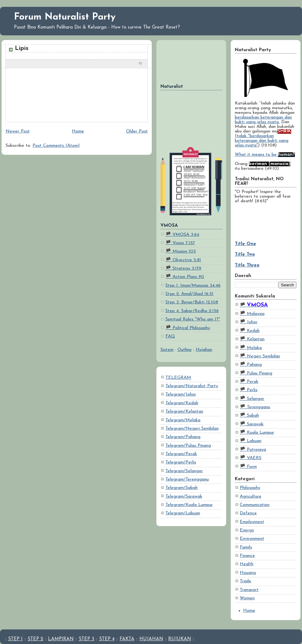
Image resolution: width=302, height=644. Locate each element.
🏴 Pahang (251, 365)
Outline (185, 350)
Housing (248, 573)
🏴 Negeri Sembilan (260, 356)
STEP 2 (35, 639)
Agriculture (251, 496)
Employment (252, 522)
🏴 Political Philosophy (188, 328)
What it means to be (265, 155)
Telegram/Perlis (181, 462)
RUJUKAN (180, 639)
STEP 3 (86, 639)
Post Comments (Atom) (56, 146)
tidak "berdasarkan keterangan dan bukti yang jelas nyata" (262, 141)
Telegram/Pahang (183, 437)
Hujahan (204, 350)
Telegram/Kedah (182, 403)
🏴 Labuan (251, 441)
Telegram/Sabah (182, 488)
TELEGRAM (178, 378)
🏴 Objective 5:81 (183, 260)
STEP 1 (15, 639)
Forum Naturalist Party (65, 17)
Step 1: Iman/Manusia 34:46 (193, 286)
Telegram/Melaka (183, 420)
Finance (247, 556)
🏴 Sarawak (252, 424)
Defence (248, 513)
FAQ (170, 336)
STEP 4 (107, 639)
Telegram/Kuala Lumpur (189, 505)
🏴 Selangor (252, 399)
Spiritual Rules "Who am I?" (193, 319)
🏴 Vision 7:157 (180, 243)
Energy (247, 530)
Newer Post (18, 131)
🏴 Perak (249, 382)
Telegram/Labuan (183, 513)
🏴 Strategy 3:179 (183, 268)
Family (246, 547)
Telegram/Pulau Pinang (188, 446)
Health (247, 564)
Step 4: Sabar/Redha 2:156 (192, 311)
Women (247, 598)
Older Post (137, 131)
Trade (245, 581)
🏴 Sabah (249, 416)
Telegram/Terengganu (187, 479)
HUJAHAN (151, 639)
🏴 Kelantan (252, 339)
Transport (249, 590)
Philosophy (250, 488)
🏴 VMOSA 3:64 (182, 235)
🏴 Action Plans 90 (185, 277)
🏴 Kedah (250, 331)
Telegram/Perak (181, 454)
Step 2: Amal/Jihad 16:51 (189, 294)
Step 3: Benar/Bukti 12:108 (192, 302)
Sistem (167, 350)
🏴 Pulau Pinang (256, 373)
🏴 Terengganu (255, 407)
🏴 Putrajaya (253, 450)
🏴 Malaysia (252, 314)
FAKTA (127, 639)
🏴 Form (248, 467)
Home (249, 611)
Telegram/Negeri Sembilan (192, 429)
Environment (252, 539)
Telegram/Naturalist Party (192, 386)
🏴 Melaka (251, 348)
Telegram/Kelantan (184, 411)
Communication (255, 505)
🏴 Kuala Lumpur (257, 433)
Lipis (22, 48)
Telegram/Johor (181, 394)
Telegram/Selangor (184, 471)
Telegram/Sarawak (184, 496)
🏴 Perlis (249, 390)
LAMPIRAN (61, 639)
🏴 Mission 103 (181, 251)
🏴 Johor (249, 322)
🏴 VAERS (251, 458)
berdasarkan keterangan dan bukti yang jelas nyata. (263, 120)
